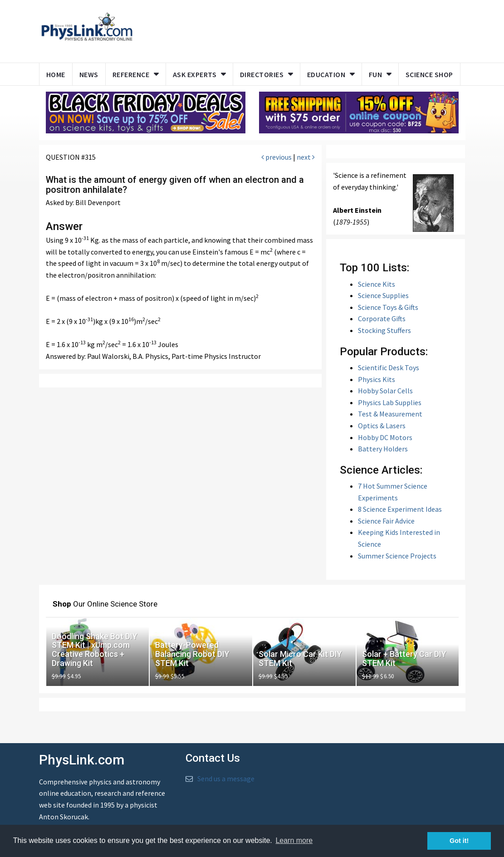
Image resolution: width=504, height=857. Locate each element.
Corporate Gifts (382, 318)
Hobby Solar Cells (385, 391)
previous (276, 157)
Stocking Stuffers (384, 330)
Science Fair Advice (386, 521)
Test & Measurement (390, 414)
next (306, 157)
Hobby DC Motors (385, 437)
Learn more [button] (294, 840)
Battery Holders (383, 449)
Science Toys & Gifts (388, 307)
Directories (262, 74)
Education (326, 74)
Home (56, 74)
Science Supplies (383, 295)
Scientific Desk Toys (389, 367)
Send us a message (226, 779)
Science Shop (429, 74)
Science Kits (377, 284)
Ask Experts (195, 74)
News (89, 74)
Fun (376, 74)
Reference (131, 74)
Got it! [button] (459, 841)
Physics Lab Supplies (390, 402)
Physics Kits (377, 379)
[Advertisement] (314, 29)
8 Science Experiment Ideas (400, 509)
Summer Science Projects (397, 556)
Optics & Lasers (382, 426)
